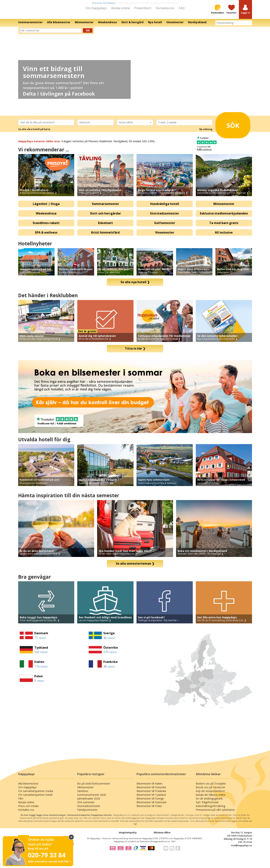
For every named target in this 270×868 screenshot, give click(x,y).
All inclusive (224, 235)
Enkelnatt (105, 226)
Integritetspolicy (128, 835)
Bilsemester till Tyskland (151, 797)
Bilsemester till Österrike (151, 790)
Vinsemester (165, 235)
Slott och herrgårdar (105, 216)
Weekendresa (46, 216)
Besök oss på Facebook (210, 790)
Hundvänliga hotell (165, 206)
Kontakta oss (165, 8)
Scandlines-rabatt (46, 226)
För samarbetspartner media (36, 794)
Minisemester (224, 206)
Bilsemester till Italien (149, 786)
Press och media (28, 809)
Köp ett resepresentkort (210, 794)
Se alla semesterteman (135, 566)
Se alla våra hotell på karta (34, 132)
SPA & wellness (46, 235)
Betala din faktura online (211, 797)
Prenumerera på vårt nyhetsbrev (215, 812)
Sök (229, 127)
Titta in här (135, 351)
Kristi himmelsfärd (105, 235)
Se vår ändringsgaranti (209, 801)
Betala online (120, 8)
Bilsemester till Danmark (151, 805)
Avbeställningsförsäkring (210, 809)
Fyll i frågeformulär (207, 805)
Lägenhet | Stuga (46, 206)
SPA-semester (86, 805)
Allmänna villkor (162, 835)
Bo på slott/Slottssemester (94, 786)
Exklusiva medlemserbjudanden (224, 216)
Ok (88, 33)
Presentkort (143, 8)
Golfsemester (165, 226)
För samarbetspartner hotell (35, 797)
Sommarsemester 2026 (92, 797)
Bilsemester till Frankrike (151, 794)
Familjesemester (87, 812)
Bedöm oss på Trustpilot (211, 786)
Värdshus (83, 794)
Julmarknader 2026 (89, 801)
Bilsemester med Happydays (104, 3)
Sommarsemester (105, 206)
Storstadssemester (165, 216)
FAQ (182, 8)
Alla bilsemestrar (28, 786)
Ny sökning (206, 132)
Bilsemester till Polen (149, 809)
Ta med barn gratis (224, 226)
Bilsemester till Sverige (150, 801)
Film (21, 801)
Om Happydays (96, 8)
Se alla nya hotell (135, 285)
